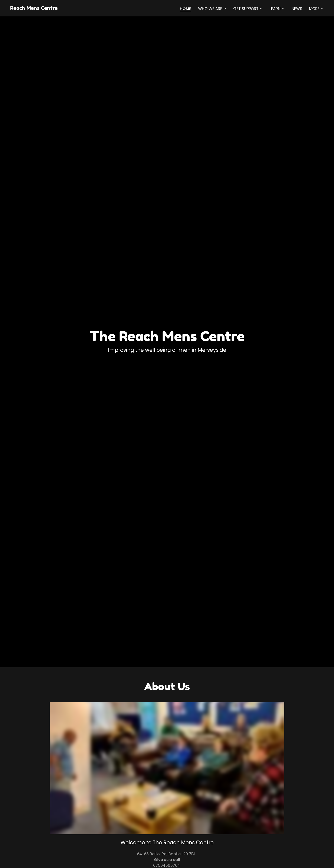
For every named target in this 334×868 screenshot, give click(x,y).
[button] (212, 9)
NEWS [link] (297, 9)
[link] (34, 8)
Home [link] (186, 9)
